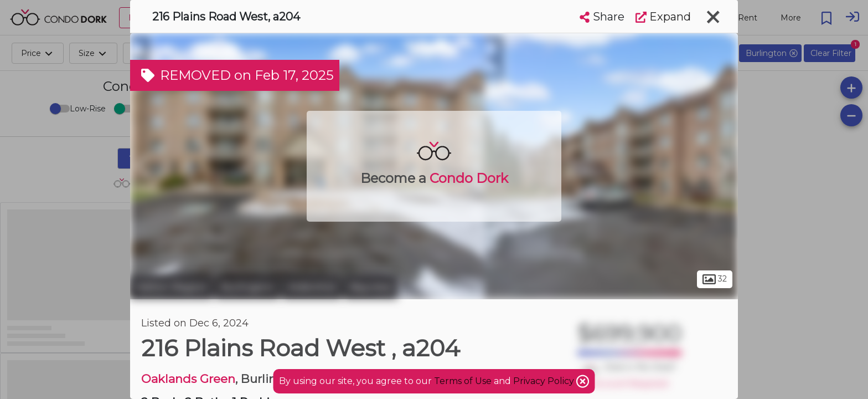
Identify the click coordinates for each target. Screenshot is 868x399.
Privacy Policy (545, 381)
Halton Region (171, 287)
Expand (663, 17)
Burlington (247, 287)
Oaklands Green (188, 379)
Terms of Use (463, 381)
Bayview (371, 287)
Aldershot (312, 287)
